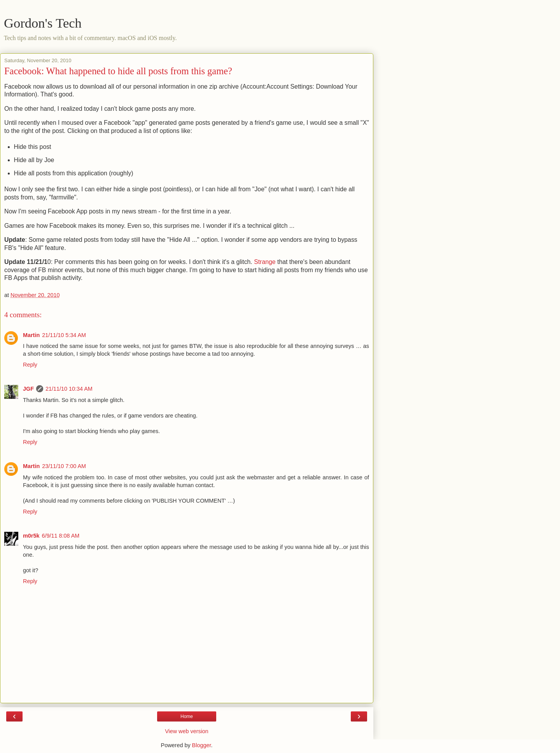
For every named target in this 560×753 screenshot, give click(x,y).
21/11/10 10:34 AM (69, 389)
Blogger (202, 745)
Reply (30, 365)
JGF (28, 389)
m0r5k (31, 536)
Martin (31, 335)
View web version (187, 731)
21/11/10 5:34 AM (64, 335)
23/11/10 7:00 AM (64, 466)
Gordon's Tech (43, 23)
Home (187, 716)
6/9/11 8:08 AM (60, 536)
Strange (265, 262)
